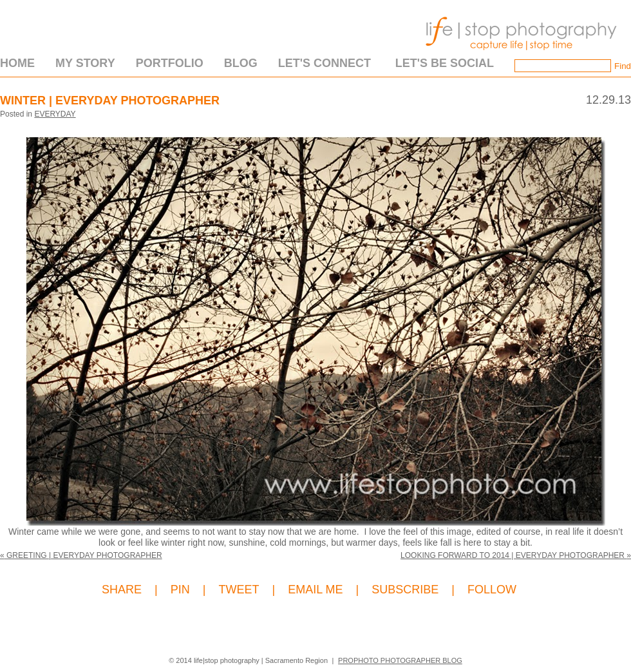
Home (17, 63)
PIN (180, 590)
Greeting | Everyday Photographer (81, 555)
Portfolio (170, 63)
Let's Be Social (445, 63)
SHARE (122, 590)
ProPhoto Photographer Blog (400, 660)
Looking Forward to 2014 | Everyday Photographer (516, 555)
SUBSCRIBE (405, 590)
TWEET (239, 590)
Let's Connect (325, 63)
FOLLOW (492, 590)
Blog (241, 63)
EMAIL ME (315, 590)
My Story (85, 63)
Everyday (55, 114)
